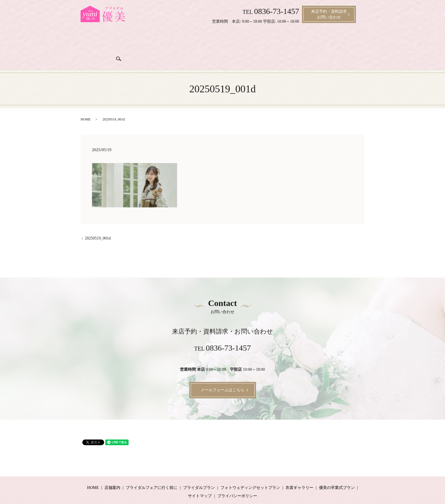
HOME (86, 101)
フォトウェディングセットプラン (250, 469)
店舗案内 (112, 40)
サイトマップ (200, 477)
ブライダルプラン (195, 40)
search (358, 40)
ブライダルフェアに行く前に (149, 40)
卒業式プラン (338, 40)
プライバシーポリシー (237, 477)
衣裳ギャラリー (280, 40)
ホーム (94, 40)
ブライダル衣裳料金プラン (239, 40)
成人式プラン (310, 40)
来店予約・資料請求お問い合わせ (329, 14)
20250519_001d (98, 220)
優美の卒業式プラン (337, 469)
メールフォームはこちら (222, 372)
